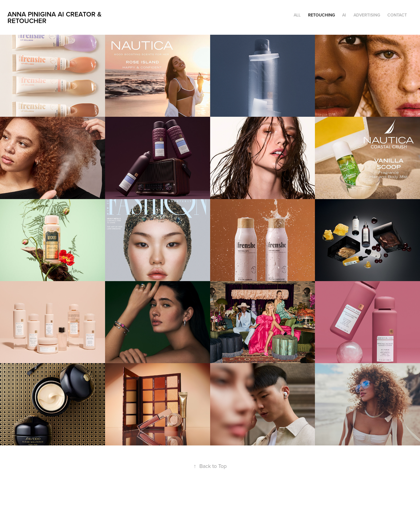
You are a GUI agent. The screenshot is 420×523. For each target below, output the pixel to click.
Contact (397, 15)
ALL (297, 15)
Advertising (367, 15)
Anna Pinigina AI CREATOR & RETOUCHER (55, 17)
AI (344, 15)
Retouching (322, 15)
